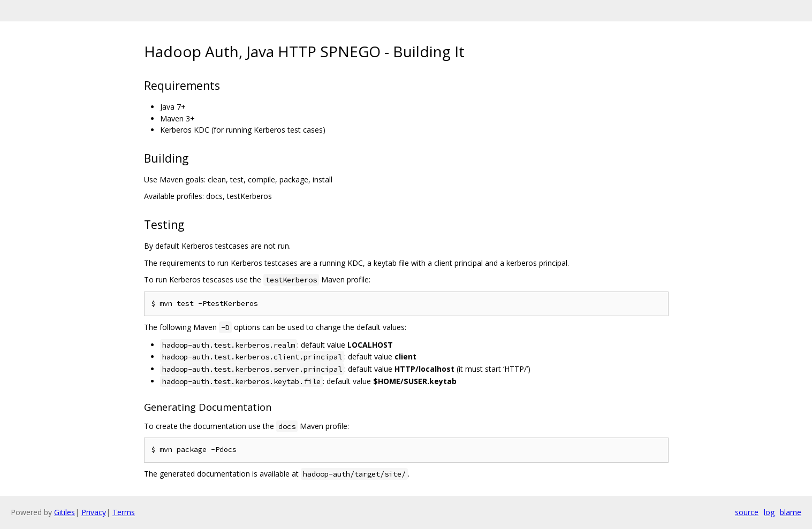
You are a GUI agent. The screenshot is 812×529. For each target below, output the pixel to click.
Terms (124, 512)
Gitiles (64, 512)
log (769, 512)
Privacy (94, 512)
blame (791, 512)
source (747, 512)
